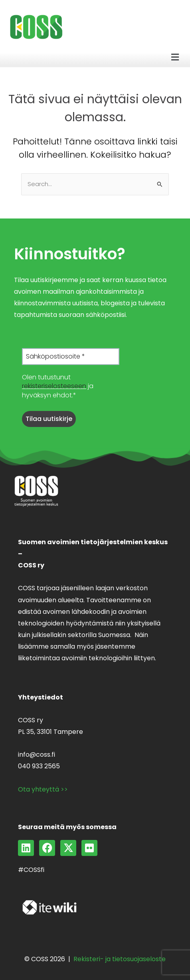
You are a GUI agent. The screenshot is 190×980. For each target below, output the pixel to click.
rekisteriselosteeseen (54, 386)
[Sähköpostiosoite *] (71, 357)
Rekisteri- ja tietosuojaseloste (120, 959)
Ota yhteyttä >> (43, 789)
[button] (175, 57)
